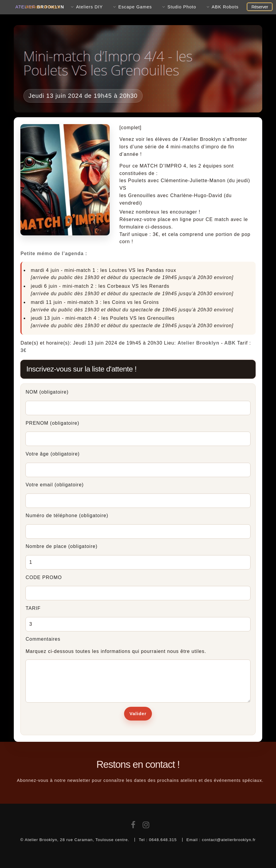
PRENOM (52, 423)
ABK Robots (225, 7)
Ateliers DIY (89, 7)
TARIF (33, 608)
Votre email (55, 485)
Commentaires (43, 639)
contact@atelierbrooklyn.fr (229, 840)
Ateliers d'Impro (43, 7)
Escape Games (135, 7)
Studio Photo (182, 7)
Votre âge (52, 454)
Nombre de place (61, 546)
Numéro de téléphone (67, 516)
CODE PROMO (44, 577)
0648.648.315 (163, 840)
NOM (47, 392)
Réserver (260, 7)
